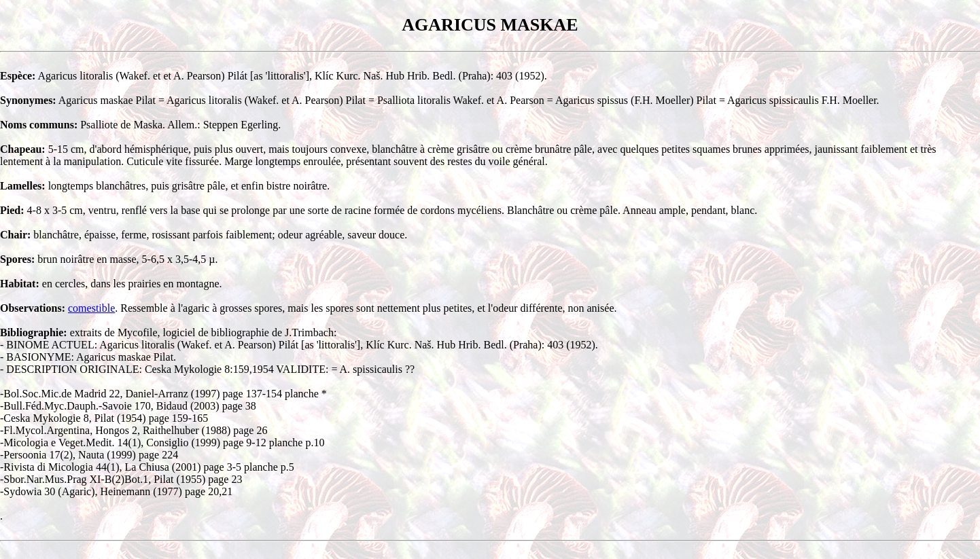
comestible (91, 308)
